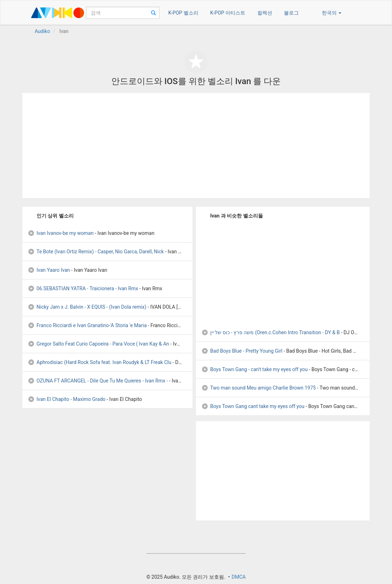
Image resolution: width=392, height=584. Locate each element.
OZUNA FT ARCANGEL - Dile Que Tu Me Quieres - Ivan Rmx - (98, 381)
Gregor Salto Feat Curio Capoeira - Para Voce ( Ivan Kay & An (98, 344)
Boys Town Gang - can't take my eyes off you (254, 369)
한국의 (332, 13)
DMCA (239, 577)
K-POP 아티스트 (228, 13)
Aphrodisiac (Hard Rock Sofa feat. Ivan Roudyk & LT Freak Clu (99, 362)
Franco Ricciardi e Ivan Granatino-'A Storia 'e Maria (87, 325)
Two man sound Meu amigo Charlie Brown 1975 (259, 388)
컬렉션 (265, 13)
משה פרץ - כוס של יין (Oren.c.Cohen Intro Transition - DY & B (270, 332)
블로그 (291, 13)
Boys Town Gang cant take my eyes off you (253, 406)
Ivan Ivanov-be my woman (61, 233)
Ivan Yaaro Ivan (49, 270)
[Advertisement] (196, 145)
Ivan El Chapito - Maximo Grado (67, 399)
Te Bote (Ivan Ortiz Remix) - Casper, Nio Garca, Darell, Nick (96, 252)
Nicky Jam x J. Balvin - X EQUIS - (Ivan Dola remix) (87, 307)
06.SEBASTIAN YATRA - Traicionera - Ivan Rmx (83, 288)
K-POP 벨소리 (183, 13)
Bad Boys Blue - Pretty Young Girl (242, 351)
